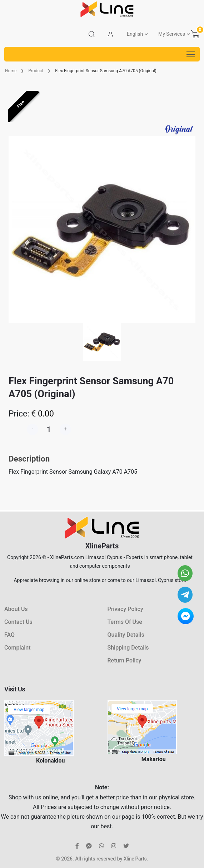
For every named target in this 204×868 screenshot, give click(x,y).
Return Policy (125, 660)
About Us (16, 609)
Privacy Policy (125, 609)
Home (11, 71)
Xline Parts (135, 859)
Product (36, 71)
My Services (172, 34)
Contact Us (18, 622)
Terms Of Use (125, 622)
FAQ (9, 635)
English (135, 34)
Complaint (17, 648)
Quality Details (126, 635)
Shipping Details (128, 648)
